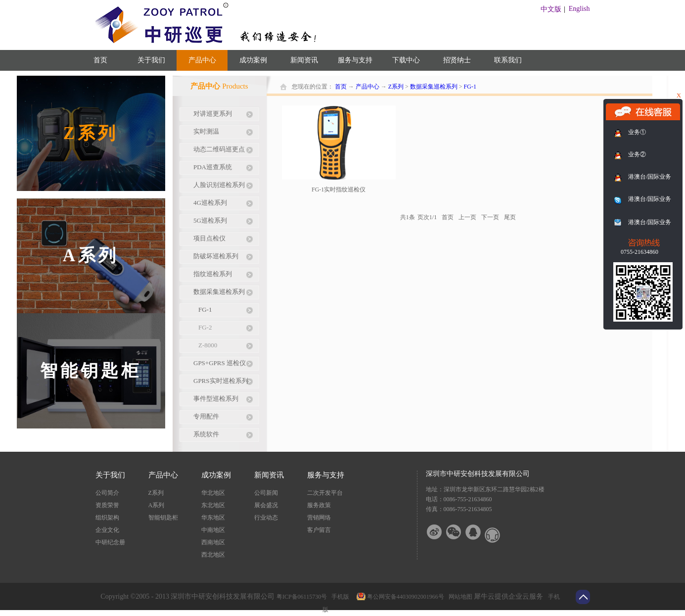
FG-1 (470, 87)
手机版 (339, 597)
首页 (100, 60)
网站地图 (459, 597)
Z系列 (396, 87)
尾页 (510, 217)
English (579, 9)
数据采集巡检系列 (434, 87)
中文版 (551, 9)
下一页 (490, 217)
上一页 (467, 217)
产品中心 (367, 87)
